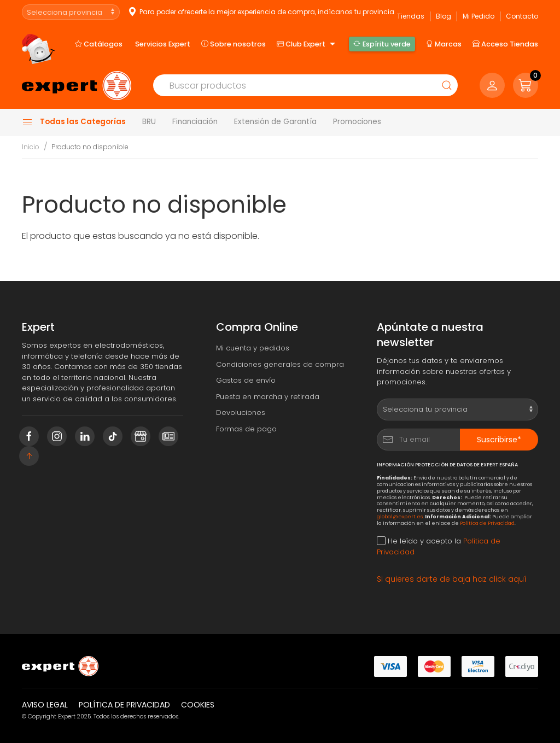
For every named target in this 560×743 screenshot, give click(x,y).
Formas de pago (246, 429)
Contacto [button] (522, 16)
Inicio (31, 147)
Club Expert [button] (307, 44)
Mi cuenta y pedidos (253, 348)
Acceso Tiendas (505, 44)
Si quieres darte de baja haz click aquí (452, 579)
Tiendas (411, 16)
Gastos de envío (246, 380)
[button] (526, 85)
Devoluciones (241, 413)
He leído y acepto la (439, 546)
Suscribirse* (499, 440)
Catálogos (99, 44)
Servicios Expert (163, 44)
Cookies (198, 705)
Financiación (195, 122)
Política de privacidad (124, 705)
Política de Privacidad (487, 523)
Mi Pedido (479, 16)
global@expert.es (400, 516)
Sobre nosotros (234, 44)
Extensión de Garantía (275, 122)
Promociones (357, 122)
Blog (444, 16)
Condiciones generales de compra (280, 364)
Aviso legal (45, 705)
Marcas (444, 44)
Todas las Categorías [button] (74, 122)
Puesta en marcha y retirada (268, 397)
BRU (149, 122)
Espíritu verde (382, 44)
